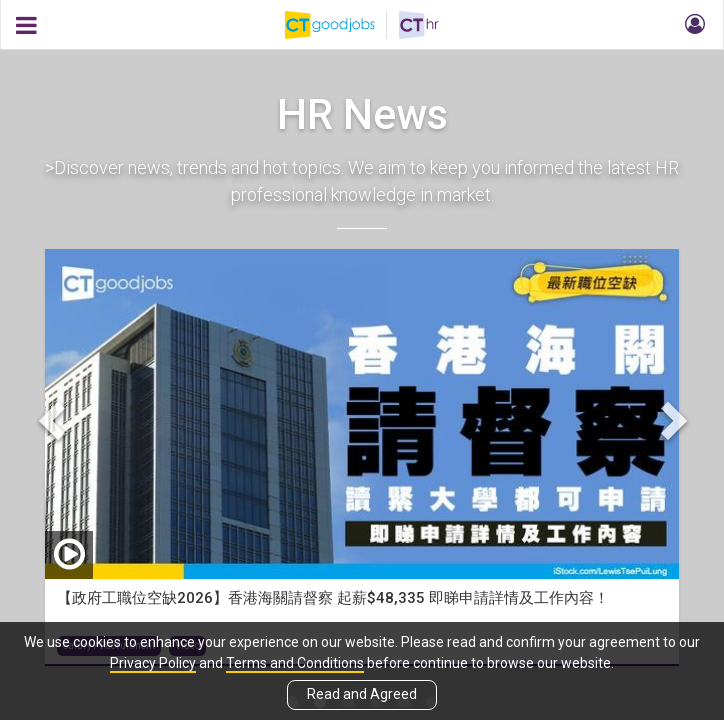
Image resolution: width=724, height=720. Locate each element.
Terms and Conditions (295, 663)
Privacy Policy (153, 663)
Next (670, 418)
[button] (692, 25)
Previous (54, 418)
